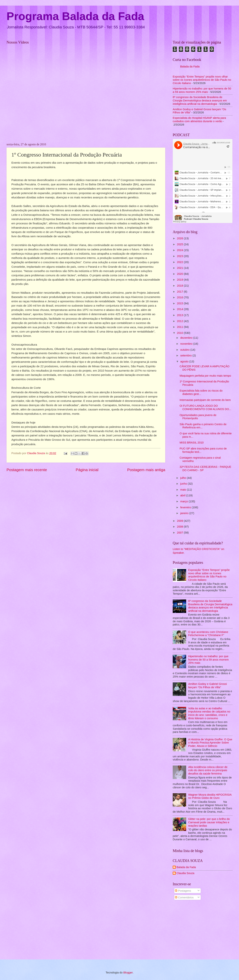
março (184, 501)
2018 (180, 286)
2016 (180, 297)
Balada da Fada (190, 67)
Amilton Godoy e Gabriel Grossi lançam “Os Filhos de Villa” (208, 686)
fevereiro (186, 507)
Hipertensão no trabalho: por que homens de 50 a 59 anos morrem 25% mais (202, 90)
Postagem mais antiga (146, 470)
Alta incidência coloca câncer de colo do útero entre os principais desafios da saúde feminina (208, 770)
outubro (185, 350)
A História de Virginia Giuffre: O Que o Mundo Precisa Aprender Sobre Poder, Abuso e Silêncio (210, 743)
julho (183, 478)
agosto (185, 361)
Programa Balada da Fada (75, 16)
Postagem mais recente (27, 470)
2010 (180, 333)
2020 (180, 274)
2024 (180, 250)
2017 (180, 292)
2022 (180, 262)
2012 (180, 321)
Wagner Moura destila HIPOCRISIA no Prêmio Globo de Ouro (210, 796)
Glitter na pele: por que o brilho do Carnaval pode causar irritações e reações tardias (209, 822)
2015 (180, 303)
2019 (180, 280)
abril (183, 495)
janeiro (185, 513)
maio (184, 490)
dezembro (187, 338)
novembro (187, 344)
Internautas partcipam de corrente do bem (205, 400)
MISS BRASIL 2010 (192, 443)
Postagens (183, 891)
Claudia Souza (185, 873)
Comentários (184, 897)
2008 (180, 527)
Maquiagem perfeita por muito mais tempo (205, 376)
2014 (180, 309)
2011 (180, 327)
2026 (180, 238)
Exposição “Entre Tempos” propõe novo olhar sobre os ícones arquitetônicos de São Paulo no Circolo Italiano (202, 80)
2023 (180, 256)
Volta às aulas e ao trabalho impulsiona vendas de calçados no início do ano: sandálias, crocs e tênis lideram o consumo (209, 713)
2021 (180, 268)
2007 (180, 533)
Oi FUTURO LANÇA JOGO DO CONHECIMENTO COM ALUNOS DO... (205, 407)
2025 (180, 244)
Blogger (128, 973)
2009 (180, 521)
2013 (180, 315)
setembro (186, 355)
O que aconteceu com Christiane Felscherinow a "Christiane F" (208, 634)
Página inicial (87, 470)
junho (184, 484)
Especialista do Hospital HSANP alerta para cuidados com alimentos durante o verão (199, 120)
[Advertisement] (203, 930)
